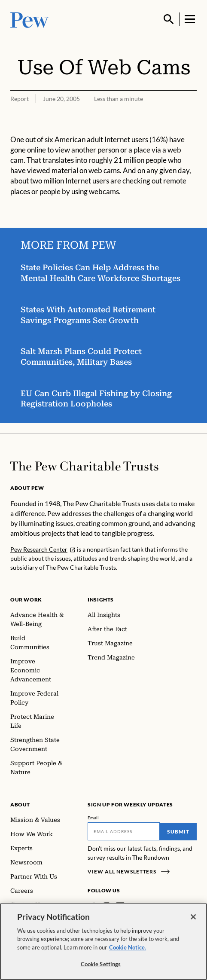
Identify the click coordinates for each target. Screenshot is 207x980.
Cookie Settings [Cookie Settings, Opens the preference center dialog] (101, 964)
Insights (101, 600)
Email (93, 818)
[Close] (193, 917)
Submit (178, 832)
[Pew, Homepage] (30, 19)
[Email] (124, 831)
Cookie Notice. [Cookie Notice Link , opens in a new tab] (128, 947)
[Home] (84, 466)
